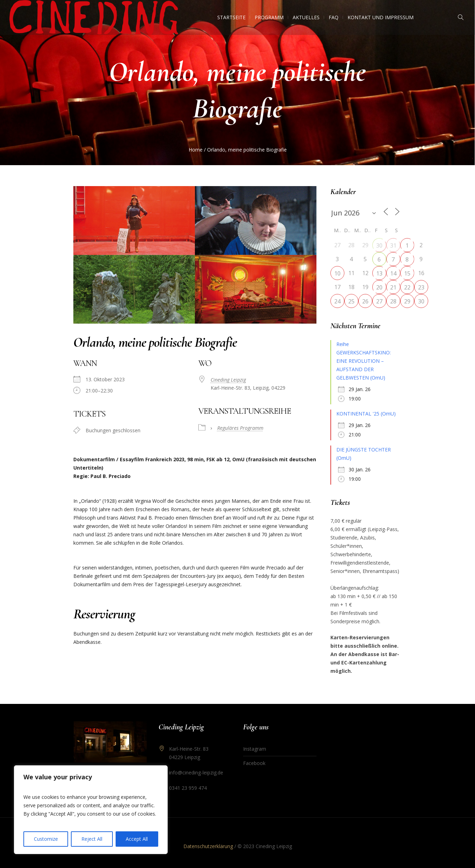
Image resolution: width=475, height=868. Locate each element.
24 (337, 301)
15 (407, 273)
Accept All (137, 839)
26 (365, 301)
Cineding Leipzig (228, 380)
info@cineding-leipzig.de (196, 773)
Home (196, 150)
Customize (46, 839)
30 (379, 245)
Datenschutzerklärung (208, 846)
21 (393, 287)
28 (393, 301)
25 (351, 301)
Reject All (92, 839)
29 (407, 301)
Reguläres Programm (240, 428)
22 (407, 287)
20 (379, 287)
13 (379, 273)
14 (393, 273)
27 (379, 301)
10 (337, 273)
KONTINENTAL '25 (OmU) (366, 414)
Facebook (254, 763)
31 (393, 245)
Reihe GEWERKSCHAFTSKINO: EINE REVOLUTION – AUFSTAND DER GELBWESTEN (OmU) (364, 361)
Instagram (255, 749)
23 (421, 287)
